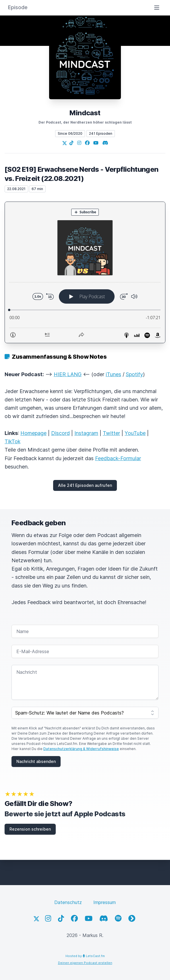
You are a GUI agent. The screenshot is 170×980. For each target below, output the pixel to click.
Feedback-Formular (118, 458)
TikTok (12, 441)
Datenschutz (68, 902)
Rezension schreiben (30, 829)
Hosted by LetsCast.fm (85, 956)
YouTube (135, 433)
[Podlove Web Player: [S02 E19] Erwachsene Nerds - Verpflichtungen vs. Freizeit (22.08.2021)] (85, 272)
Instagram (86, 433)
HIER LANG (68, 374)
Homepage (33, 433)
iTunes (113, 374)
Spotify (134, 374)
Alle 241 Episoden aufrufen (85, 485)
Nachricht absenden (36, 761)
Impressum (105, 902)
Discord (60, 433)
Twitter (111, 433)
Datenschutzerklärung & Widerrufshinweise (81, 749)
